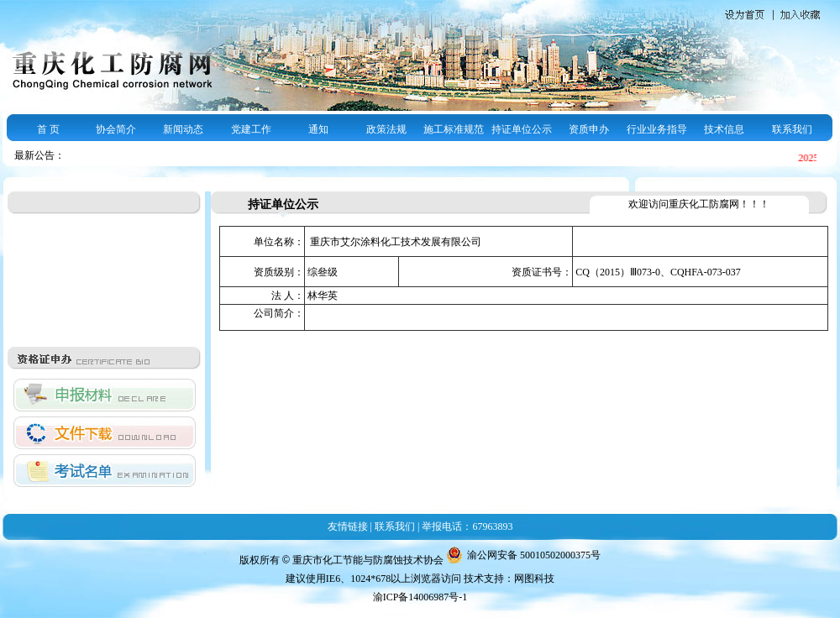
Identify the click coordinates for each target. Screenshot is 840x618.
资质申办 (589, 129)
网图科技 (534, 579)
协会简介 (116, 129)
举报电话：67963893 (467, 526)
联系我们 (792, 129)
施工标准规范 (454, 129)
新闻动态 (183, 129)
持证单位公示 (522, 129)
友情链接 (348, 526)
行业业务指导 (657, 129)
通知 (318, 129)
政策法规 (386, 129)
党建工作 (251, 129)
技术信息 (724, 129)
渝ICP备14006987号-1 (420, 597)
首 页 (48, 129)
